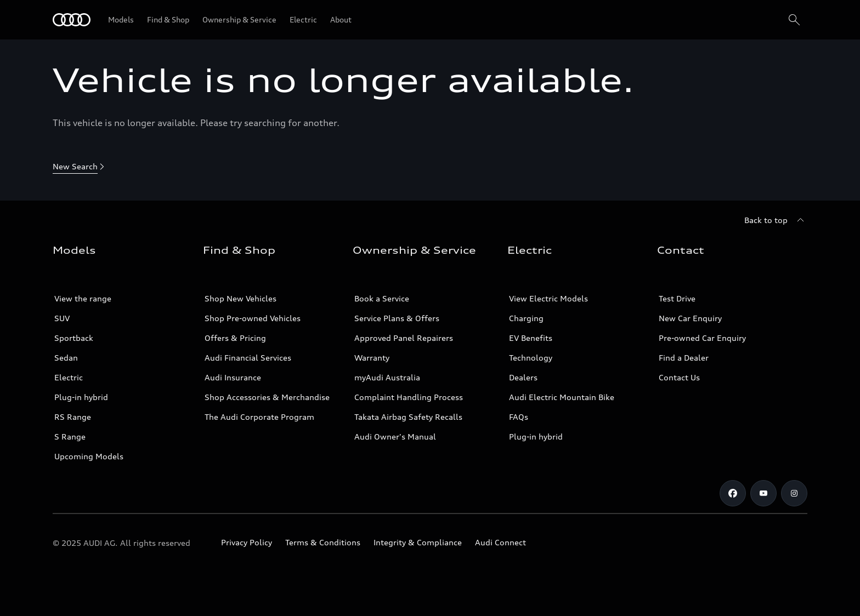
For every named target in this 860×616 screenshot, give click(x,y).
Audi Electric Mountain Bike (562, 397)
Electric (69, 377)
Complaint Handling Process (409, 397)
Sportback (74, 338)
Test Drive (677, 298)
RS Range (73, 417)
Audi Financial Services (248, 358)
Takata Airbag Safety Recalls (408, 417)
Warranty (372, 358)
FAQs (519, 417)
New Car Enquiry (690, 318)
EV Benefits (531, 338)
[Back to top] (776, 220)
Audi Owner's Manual (395, 437)
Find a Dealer (684, 358)
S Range (70, 437)
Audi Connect (500, 542)
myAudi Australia (387, 377)
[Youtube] (763, 493)
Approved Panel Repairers (404, 338)
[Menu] (72, 20)
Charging (526, 318)
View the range (83, 298)
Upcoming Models (89, 456)
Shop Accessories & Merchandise (267, 397)
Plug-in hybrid (81, 397)
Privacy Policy (247, 542)
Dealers (523, 377)
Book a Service (382, 298)
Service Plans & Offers (397, 318)
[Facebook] (733, 493)
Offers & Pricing (235, 338)
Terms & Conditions (323, 542)
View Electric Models (548, 298)
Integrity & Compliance (418, 542)
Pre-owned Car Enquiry (702, 338)
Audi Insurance (233, 377)
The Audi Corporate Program (259, 417)
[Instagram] (794, 493)
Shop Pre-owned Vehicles (253, 318)
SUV (62, 318)
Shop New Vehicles (241, 298)
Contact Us (679, 377)
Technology (531, 358)
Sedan (66, 358)
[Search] (794, 20)
